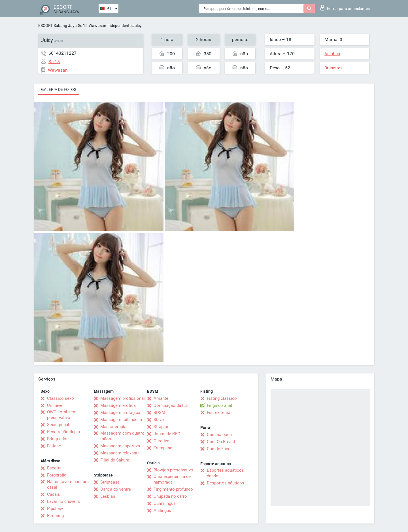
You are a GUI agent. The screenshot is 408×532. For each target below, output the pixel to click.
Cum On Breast (221, 442)
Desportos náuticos (226, 483)
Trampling (163, 448)
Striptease (110, 482)
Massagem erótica (118, 405)
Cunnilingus (165, 503)
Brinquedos (58, 439)
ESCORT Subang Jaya (58, 25)
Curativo (161, 441)
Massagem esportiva (120, 446)
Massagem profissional (123, 398)
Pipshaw (55, 509)
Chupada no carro (170, 496)
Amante (161, 398)
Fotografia (57, 475)
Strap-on (161, 427)
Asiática (332, 54)
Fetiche (54, 446)
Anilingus (162, 510)
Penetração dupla (63, 432)
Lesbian (108, 496)
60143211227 (62, 53)
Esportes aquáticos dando (225, 473)
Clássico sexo (60, 398)
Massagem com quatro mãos (122, 436)
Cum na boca (219, 435)
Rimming (55, 516)
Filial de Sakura (115, 460)
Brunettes (333, 68)
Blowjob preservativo (173, 470)
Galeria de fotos (59, 89)
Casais (54, 494)
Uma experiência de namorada (172, 479)
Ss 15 (83, 25)
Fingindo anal (219, 405)
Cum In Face (219, 449)
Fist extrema (219, 413)
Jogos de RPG (167, 434)
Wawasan (97, 25)
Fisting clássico (222, 398)
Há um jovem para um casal (68, 484)
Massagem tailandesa (121, 420)
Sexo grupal (58, 425)
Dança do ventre (116, 489)
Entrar (345, 8)
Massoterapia (113, 427)
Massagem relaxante (120, 453)
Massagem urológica (120, 413)
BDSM (159, 413)
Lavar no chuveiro (64, 501)
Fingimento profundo (173, 489)
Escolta (54, 468)
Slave (159, 420)
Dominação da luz (171, 405)
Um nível (55, 405)
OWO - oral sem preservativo (62, 415)
